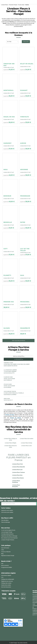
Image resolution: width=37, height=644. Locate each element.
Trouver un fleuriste (6, 552)
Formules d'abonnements (7, 534)
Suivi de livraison (5, 548)
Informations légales (6, 575)
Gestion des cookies (6, 585)
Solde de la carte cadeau (7, 510)
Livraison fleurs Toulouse (18, 472)
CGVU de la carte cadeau (7, 512)
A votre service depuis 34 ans (8, 530)
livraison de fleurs (10, 415)
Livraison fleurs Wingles (11, 443)
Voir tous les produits (19, 340)
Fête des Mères (5, 520)
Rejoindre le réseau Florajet (8, 556)
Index (3, 550)
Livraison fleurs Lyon (17, 470)
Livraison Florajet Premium (8, 540)
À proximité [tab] (19, 359)
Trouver (26, 42)
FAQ (2, 564)
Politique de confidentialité (8, 579)
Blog (2, 554)
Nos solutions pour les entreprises (9, 538)
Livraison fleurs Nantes (18, 478)
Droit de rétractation (6, 587)
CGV (2, 577)
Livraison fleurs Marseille (19, 467)
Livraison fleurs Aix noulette (27, 439)
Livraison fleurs (5, 5)
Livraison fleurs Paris (17, 464)
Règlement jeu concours (7, 581)
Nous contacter (5, 565)
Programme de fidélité (7, 567)
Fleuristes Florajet (13, 5)
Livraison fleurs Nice (17, 475)
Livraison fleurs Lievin (26, 446)
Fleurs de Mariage (6, 522)
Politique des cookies (6, 583)
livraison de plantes (15, 418)
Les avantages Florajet (7, 532)
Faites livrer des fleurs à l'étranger (9, 536)
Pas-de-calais (21, 5)
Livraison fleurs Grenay (27, 443)
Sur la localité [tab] (19, 356)
